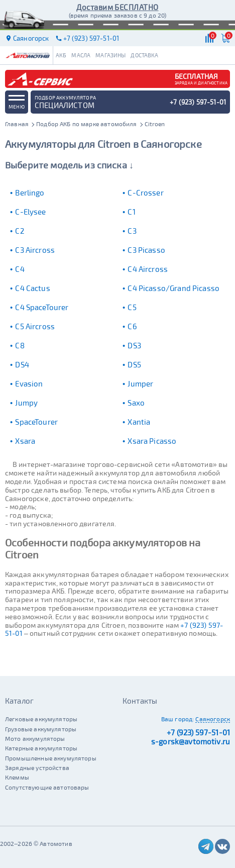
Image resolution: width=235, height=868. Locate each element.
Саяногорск (213, 719)
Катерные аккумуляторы (41, 748)
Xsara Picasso (152, 441)
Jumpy (26, 403)
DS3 (134, 345)
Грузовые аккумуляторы (41, 729)
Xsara (25, 441)
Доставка (144, 55)
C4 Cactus (32, 288)
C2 (19, 231)
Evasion (29, 383)
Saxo (136, 403)
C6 (132, 326)
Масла (81, 55)
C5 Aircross (35, 326)
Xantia (139, 422)
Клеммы (17, 777)
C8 (20, 345)
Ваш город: (178, 719)
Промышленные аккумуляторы (51, 758)
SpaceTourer (36, 422)
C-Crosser (145, 192)
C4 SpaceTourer (42, 307)
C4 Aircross (148, 269)
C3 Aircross (35, 250)
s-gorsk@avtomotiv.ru (191, 741)
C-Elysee (30, 212)
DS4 (22, 364)
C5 (132, 307)
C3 (132, 231)
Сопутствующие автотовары (47, 787)
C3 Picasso (146, 250)
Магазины (110, 55)
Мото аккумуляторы (35, 738)
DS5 (134, 364)
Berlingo (30, 192)
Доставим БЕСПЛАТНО (117, 7)
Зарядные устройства (37, 767)
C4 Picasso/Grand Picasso (173, 288)
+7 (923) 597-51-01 (198, 732)
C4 (20, 269)
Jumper (140, 383)
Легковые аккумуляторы (41, 719)
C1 (131, 212)
